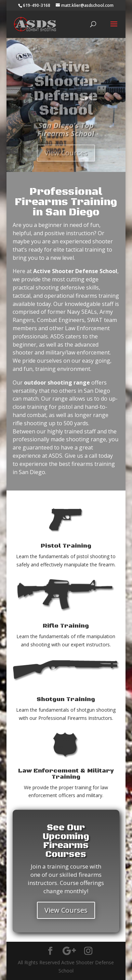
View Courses (66, 159)
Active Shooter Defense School (66, 95)
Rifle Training (66, 626)
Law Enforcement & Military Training (66, 774)
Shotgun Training (66, 699)
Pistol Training (66, 546)
